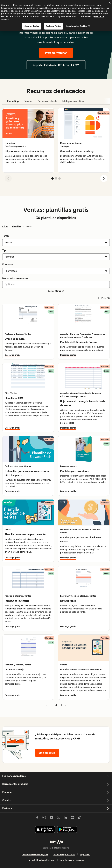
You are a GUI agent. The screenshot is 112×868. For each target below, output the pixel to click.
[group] (28, 140)
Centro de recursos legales (35, 855)
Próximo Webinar (56, 53)
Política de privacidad (64, 855)
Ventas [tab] (28, 101)
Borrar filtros (56, 291)
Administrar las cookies (78, 26)
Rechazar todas (53, 26)
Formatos (8, 264)
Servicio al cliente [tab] (48, 101)
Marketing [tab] (13, 101)
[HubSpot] (56, 842)
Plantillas (17, 226)
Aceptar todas (32, 26)
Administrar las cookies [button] (72, 860)
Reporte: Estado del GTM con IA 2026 (56, 65)
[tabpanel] (56, 146)
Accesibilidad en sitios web (42, 860)
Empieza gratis (47, 753)
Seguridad (85, 855)
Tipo (5, 250)
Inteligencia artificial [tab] (73, 101)
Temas (6, 236)
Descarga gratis (13, 355)
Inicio (5, 226)
